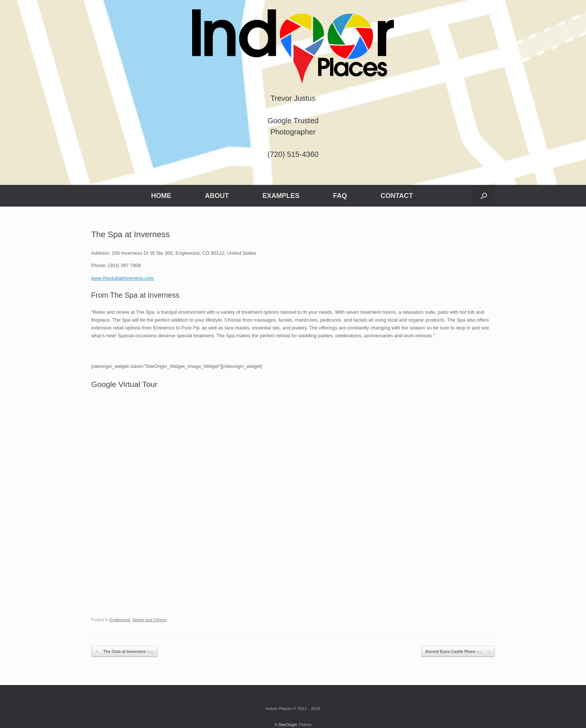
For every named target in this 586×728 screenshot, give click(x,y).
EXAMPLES (281, 196)
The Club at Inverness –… (124, 652)
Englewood (120, 620)
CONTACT (397, 196)
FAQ (340, 196)
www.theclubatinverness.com (123, 278)
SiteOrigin (288, 725)
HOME (161, 196)
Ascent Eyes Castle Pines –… (458, 652)
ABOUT (217, 196)
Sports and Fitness (149, 620)
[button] (484, 196)
